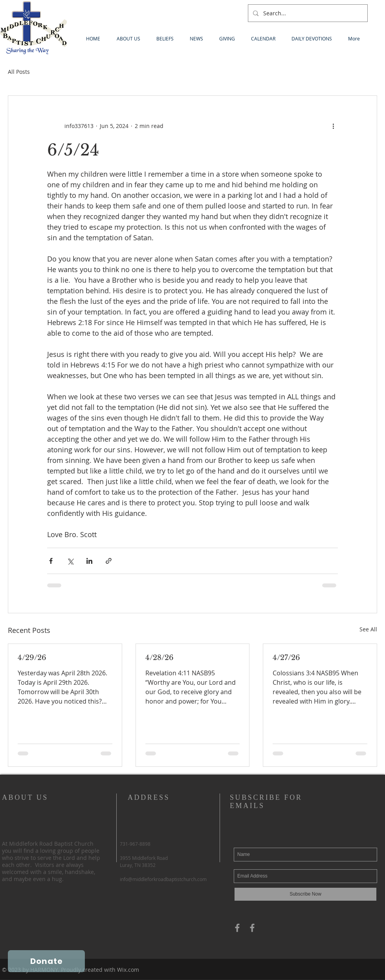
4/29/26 (32, 658)
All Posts (19, 72)
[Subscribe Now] (305, 894)
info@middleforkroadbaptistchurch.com (163, 879)
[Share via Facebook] (51, 561)
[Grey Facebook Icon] (237, 928)
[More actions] (333, 126)
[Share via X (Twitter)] (70, 561)
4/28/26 (159, 658)
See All (368, 629)
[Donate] (46, 961)
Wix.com (128, 970)
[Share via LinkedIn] (89, 561)
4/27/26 (286, 658)
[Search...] (307, 13)
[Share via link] (109, 561)
